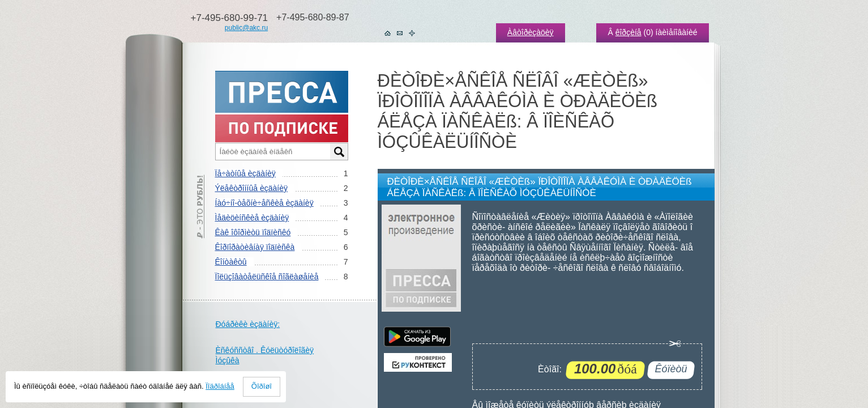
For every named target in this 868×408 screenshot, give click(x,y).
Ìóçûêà (228, 360)
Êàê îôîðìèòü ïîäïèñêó (253, 232)
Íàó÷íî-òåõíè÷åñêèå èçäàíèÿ (264, 203)
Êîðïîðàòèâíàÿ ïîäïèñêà (255, 247)
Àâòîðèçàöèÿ (531, 32)
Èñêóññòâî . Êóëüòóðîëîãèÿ (265, 350)
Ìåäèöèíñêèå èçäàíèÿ (252, 218)
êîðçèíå (628, 32)
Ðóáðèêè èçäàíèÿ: (248, 324)
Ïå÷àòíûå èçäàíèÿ (245, 173)
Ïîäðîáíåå (220, 386)
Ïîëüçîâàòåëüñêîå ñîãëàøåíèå (267, 277)
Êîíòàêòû (231, 262)
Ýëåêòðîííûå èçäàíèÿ (251, 188)
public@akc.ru (246, 28)
